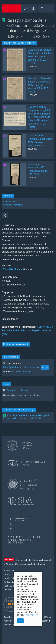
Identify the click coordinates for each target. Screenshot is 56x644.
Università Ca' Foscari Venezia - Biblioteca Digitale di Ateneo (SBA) (28, 331)
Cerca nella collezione (18, 390)
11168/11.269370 (21, 372)
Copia (45, 367)
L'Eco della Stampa (12, 269)
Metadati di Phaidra (13, 205)
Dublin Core (9, 201)
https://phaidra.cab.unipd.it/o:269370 (22, 367)
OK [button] (20, 621)
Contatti (7, 574)
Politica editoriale (12, 586)
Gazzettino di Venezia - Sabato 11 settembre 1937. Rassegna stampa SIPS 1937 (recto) (40, 85)
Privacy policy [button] (31, 615)
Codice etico (10, 582)
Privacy (7, 590)
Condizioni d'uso (12, 578)
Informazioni (10, 571)
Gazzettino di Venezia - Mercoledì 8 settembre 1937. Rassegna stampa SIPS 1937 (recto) (40, 57)
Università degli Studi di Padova (30, 564)
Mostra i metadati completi (16, 344)
